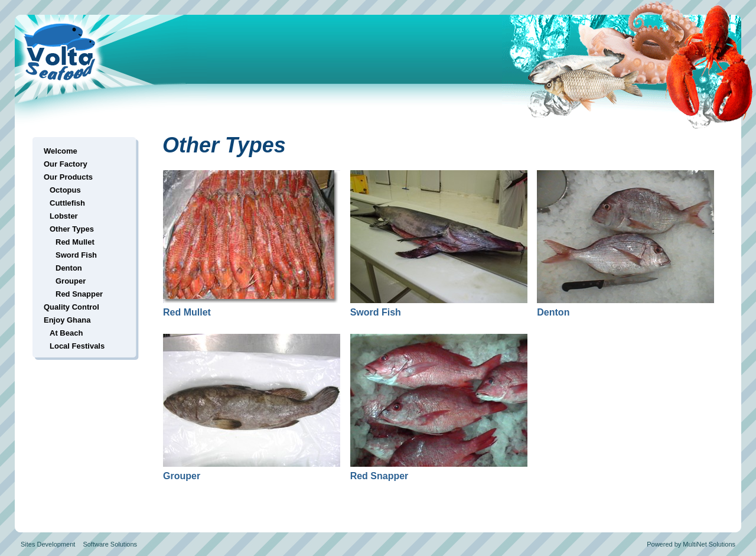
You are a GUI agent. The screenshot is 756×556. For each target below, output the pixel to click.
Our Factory (66, 164)
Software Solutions (110, 544)
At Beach (66, 333)
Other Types (72, 229)
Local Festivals (77, 346)
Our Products (68, 177)
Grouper (71, 281)
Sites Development (48, 544)
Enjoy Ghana (67, 320)
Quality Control (71, 307)
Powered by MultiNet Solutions (691, 544)
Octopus (65, 190)
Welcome (61, 151)
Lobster (64, 216)
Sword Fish (76, 255)
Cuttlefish (67, 203)
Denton (69, 268)
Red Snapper (79, 294)
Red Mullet (75, 242)
